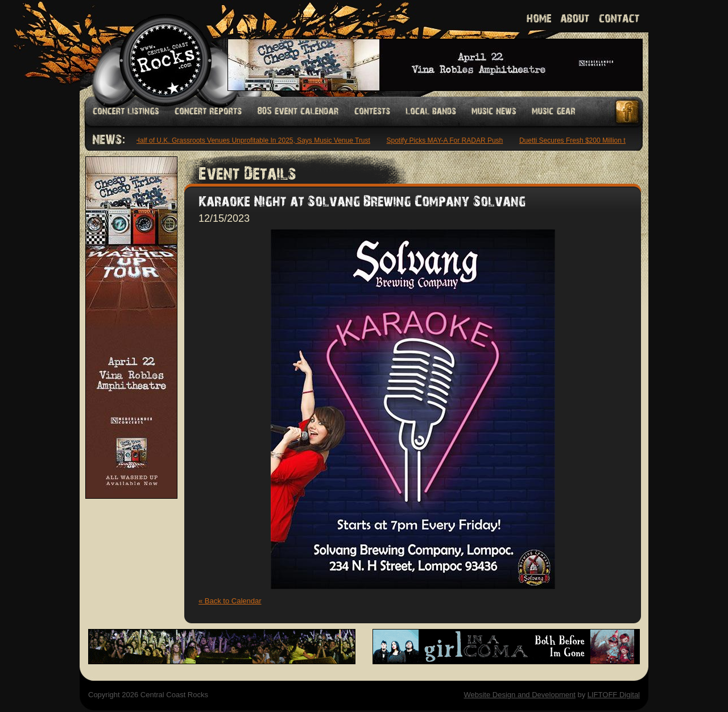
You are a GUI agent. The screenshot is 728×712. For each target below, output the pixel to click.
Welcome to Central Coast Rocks (152, 48)
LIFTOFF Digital (614, 695)
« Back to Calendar (230, 601)
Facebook (628, 112)
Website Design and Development (519, 695)
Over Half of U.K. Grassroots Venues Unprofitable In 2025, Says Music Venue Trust (246, 140)
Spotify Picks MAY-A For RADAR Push (447, 140)
